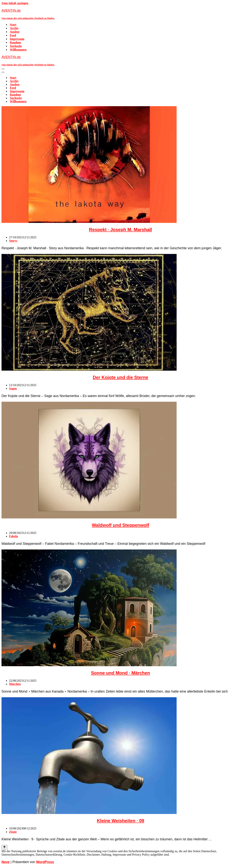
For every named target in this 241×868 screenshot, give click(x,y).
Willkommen (18, 50)
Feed (13, 35)
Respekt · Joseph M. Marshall (121, 230)
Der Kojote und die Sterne (121, 377)
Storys (13, 241)
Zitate (13, 832)
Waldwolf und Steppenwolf (120, 525)
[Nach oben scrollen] (4, 847)
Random (15, 42)
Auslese (15, 32)
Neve (6, 862)
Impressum (17, 39)
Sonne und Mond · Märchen (120, 673)
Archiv (14, 28)
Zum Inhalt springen (15, 3)
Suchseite (16, 46)
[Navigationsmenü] (3, 69)
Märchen (15, 684)
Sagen (13, 388)
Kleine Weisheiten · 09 (120, 821)
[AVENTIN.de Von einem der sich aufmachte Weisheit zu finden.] (120, 14)
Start (13, 25)
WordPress (45, 862)
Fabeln (13, 536)
